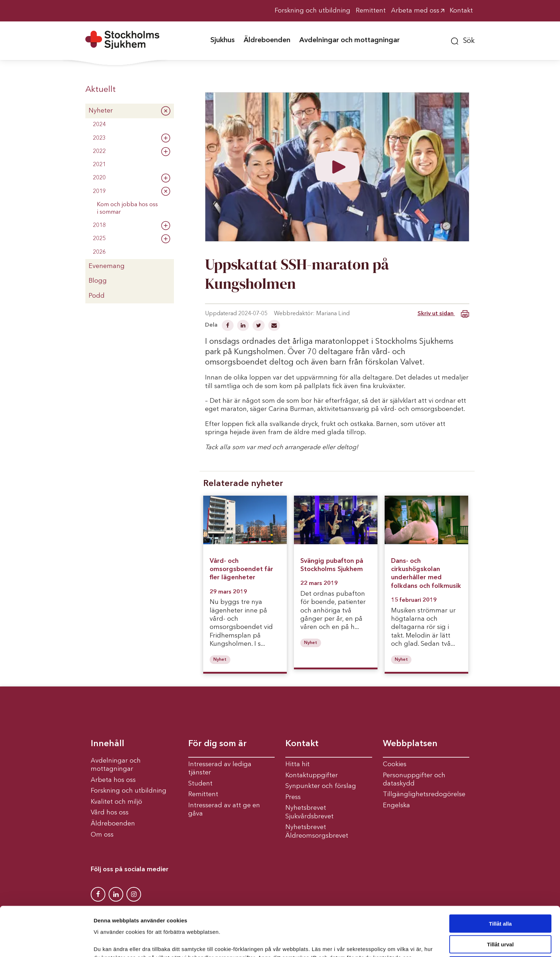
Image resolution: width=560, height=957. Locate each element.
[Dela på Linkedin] (244, 326)
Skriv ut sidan (443, 314)
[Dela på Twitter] (259, 326)
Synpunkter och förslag (321, 786)
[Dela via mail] (274, 326)
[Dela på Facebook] (228, 326)
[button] (463, 40)
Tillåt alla (500, 877)
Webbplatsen (410, 744)
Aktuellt (101, 90)
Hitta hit (297, 764)
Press (293, 797)
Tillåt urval (501, 898)
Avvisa (500, 919)
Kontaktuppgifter (312, 775)
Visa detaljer (388, 943)
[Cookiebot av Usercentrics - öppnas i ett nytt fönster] (46, 943)
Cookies (395, 764)
